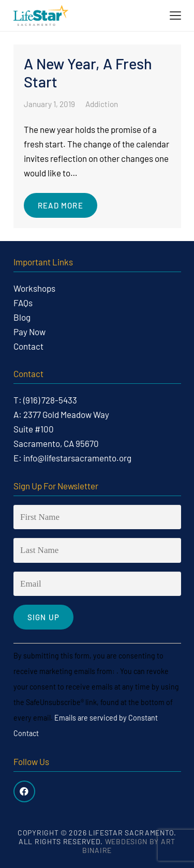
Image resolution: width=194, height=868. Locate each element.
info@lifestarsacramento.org (77, 458)
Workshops (34, 288)
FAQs (23, 303)
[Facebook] (25, 792)
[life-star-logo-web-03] (41, 16)
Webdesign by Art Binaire (129, 846)
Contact (28, 346)
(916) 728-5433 (50, 400)
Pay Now (29, 332)
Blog (22, 317)
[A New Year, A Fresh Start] (97, 136)
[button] (175, 16)
